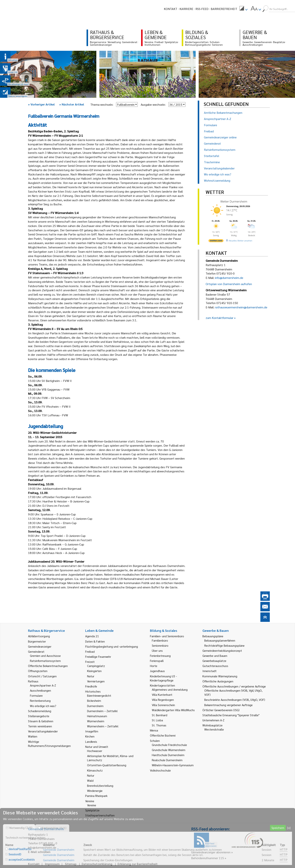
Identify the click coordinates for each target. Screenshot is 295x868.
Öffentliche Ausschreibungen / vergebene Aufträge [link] (234, 686)
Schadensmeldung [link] (40, 711)
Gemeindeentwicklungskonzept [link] (222, 651)
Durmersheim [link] (95, 706)
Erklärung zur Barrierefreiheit (138, 864)
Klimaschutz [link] (95, 770)
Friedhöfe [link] (91, 686)
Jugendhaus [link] (157, 671)
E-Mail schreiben (39, 852)
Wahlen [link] (33, 736)
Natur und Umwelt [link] (97, 747)
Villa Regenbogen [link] (163, 700)
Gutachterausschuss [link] (215, 666)
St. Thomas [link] (159, 725)
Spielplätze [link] (92, 810)
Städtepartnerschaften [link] (100, 815)
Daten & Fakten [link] (95, 641)
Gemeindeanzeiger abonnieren (211, 852)
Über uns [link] (157, 651)
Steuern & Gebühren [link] (41, 721)
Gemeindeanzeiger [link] (40, 646)
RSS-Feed (202, 9)
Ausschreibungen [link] (40, 690)
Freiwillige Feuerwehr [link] (98, 657)
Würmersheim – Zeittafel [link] (103, 726)
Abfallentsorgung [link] (39, 636)
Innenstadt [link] (209, 671)
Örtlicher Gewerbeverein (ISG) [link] (221, 710)
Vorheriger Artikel (41, 104)
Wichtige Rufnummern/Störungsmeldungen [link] (49, 744)
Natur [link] (91, 676)
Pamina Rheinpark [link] (96, 796)
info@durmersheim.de (229, 278)
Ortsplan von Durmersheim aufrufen (229, 284)
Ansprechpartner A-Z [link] (43, 685)
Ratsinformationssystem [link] (45, 661)
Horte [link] (154, 666)
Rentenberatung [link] (40, 701)
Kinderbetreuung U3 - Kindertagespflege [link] (163, 678)
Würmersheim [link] (96, 721)
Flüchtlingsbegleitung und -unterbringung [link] (112, 646)
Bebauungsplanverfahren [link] (220, 640)
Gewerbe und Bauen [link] (215, 656)
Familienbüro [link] (160, 640)
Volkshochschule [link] (160, 770)
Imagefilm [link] (92, 731)
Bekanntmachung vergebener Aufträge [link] (228, 705)
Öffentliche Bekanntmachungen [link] (48, 666)
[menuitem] (243, 9)
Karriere (186, 9)
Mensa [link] (154, 730)
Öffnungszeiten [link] (38, 671)
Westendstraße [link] (214, 729)
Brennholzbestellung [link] (100, 786)
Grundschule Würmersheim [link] (169, 750)
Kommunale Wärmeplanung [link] (220, 676)
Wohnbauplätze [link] (213, 725)
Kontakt (171, 9)
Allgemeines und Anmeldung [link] (170, 689)
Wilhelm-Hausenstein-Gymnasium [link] (173, 765)
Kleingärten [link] (94, 671)
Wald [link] (90, 780)
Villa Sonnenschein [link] (163, 705)
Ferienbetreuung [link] (160, 656)
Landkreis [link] (91, 742)
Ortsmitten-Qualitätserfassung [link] (107, 765)
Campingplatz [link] (96, 666)
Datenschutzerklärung (97, 864)
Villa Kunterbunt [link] (162, 695)
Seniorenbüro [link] (160, 645)
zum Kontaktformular (219, 318)
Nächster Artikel (72, 104)
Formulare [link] (36, 695)
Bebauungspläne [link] (213, 636)
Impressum (52, 864)
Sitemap (71, 864)
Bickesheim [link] (94, 701)
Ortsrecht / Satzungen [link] (42, 676)
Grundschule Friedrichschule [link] (169, 745)
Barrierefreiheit (224, 9)
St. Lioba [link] (157, 720)
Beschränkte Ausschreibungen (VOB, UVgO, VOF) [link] (235, 700)
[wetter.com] (216, 241)
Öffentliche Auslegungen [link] (218, 681)
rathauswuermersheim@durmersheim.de (241, 307)
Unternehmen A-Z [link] (213, 720)
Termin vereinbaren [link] (40, 726)
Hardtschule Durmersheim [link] (168, 755)
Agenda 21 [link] (92, 636)
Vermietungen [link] (96, 681)
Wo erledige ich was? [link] (43, 706)
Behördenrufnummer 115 (208, 858)
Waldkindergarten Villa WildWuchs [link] (173, 710)
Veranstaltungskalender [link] (43, 731)
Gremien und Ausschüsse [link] (45, 656)
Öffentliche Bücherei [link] (163, 735)
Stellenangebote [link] (39, 716)
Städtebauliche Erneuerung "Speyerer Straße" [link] (231, 715)
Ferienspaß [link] (157, 661)
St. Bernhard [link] (160, 715)
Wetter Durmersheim (234, 201)
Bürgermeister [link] (37, 641)
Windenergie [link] (95, 791)
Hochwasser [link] (95, 751)
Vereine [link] (92, 805)
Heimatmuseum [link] (97, 716)
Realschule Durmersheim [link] (167, 760)
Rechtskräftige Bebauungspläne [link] (224, 645)
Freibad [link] (90, 651)
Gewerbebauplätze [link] (214, 661)
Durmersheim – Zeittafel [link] (102, 711)
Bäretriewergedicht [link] (99, 695)
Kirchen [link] (90, 736)
